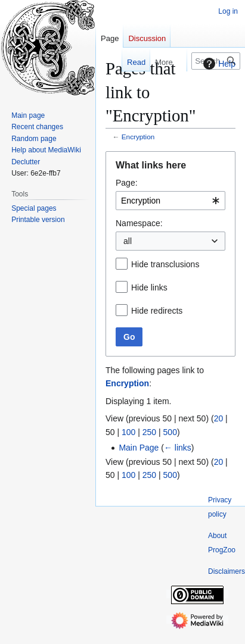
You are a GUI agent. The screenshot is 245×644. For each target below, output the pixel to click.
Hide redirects (157, 311)
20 (219, 418)
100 (128, 432)
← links (178, 448)
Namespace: (139, 223)
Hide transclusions (165, 264)
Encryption (138, 137)
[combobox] (170, 201)
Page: (127, 183)
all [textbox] (128, 241)
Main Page (139, 448)
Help (218, 64)
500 (170, 432)
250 (149, 432)
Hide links (149, 287)
